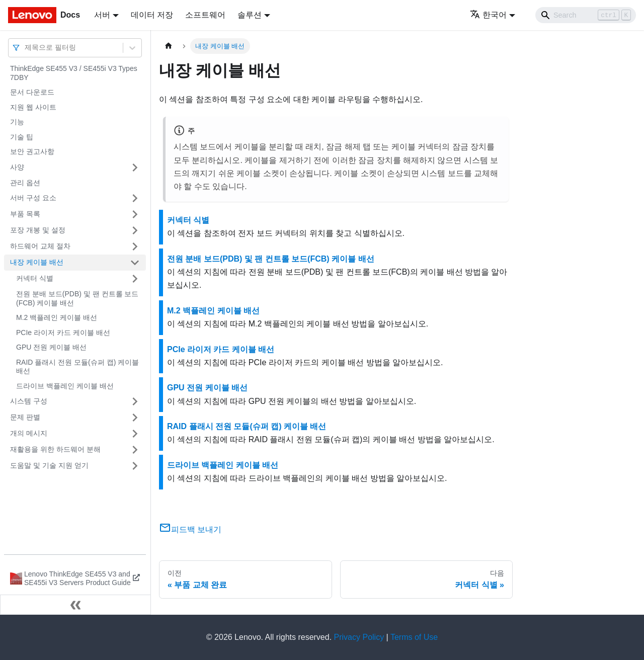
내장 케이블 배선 (37, 262)
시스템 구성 (29, 401)
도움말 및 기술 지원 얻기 (49, 465)
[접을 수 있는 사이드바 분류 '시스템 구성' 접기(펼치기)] (135, 401)
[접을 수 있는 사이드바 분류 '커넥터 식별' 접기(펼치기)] (135, 279)
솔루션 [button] (250, 15)
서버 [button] (102, 15)
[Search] (586, 15)
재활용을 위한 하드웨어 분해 (55, 449)
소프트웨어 (205, 15)
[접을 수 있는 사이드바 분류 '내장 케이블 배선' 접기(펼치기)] (135, 263)
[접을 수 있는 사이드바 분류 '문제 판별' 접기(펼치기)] (135, 418)
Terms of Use (414, 637)
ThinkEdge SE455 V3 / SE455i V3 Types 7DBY (74, 73)
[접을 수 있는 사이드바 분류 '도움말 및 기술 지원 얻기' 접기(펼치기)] (135, 466)
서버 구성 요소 (33, 198)
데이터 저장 (152, 15)
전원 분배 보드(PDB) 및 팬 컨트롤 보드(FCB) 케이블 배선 (77, 298)
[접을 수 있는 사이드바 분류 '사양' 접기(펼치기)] (135, 168)
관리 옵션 (25, 183)
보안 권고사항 (32, 151)
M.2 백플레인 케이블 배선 (57, 317)
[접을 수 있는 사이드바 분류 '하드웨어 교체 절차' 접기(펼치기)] (135, 246)
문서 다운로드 (32, 92)
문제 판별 (25, 417)
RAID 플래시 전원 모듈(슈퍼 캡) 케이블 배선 (77, 367)
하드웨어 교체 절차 (40, 246)
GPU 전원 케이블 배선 (51, 347)
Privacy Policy (359, 637)
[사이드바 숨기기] (75, 605)
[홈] (169, 46)
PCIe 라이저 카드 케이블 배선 (63, 333)
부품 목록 (25, 214)
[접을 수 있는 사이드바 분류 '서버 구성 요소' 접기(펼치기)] (135, 198)
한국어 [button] (488, 15)
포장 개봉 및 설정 (38, 230)
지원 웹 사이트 (33, 107)
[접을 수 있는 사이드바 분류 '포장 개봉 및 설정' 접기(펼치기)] (135, 230)
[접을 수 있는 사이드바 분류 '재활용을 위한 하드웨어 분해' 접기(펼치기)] (135, 450)
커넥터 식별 (35, 278)
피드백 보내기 (190, 529)
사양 (17, 167)
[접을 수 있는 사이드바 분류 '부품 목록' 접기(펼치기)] (135, 214)
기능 (17, 122)
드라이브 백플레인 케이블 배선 (65, 386)
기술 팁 (22, 137)
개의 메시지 (29, 433)
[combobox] (26, 48)
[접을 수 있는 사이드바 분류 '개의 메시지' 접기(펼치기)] (135, 434)
